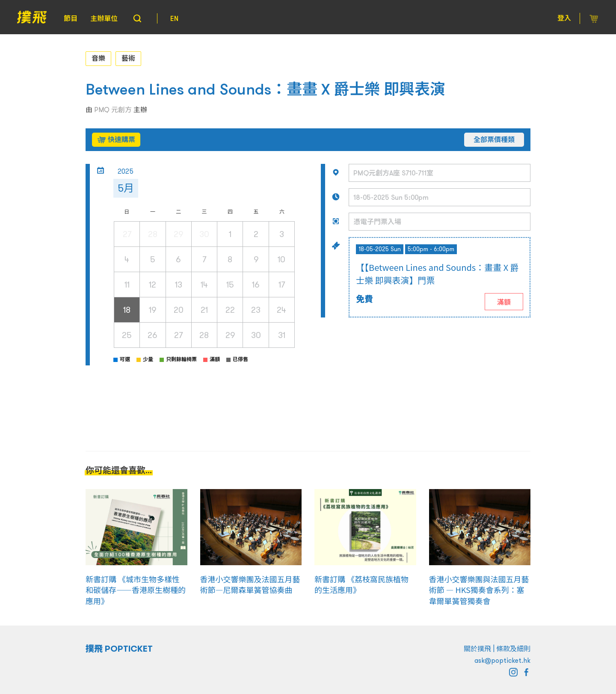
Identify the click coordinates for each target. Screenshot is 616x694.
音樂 (98, 58)
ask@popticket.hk (502, 660)
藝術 (128, 58)
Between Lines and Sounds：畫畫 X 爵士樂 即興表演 (265, 89)
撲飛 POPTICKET (119, 649)
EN (174, 18)
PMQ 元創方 (113, 110)
